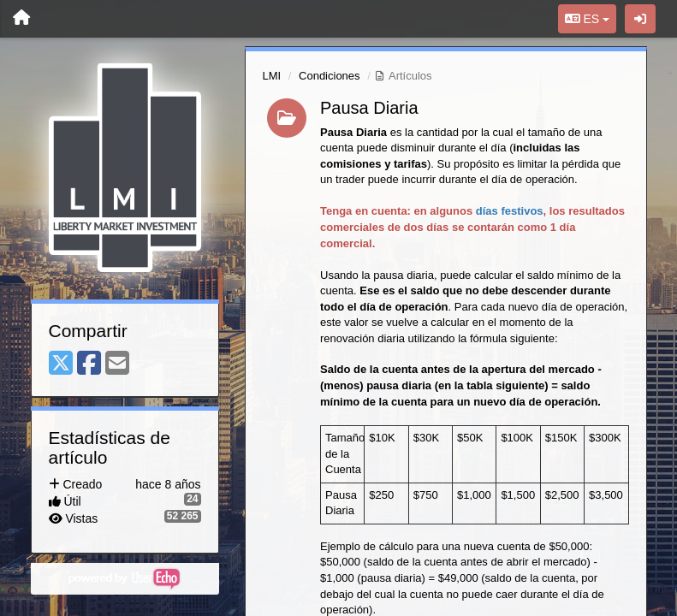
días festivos (510, 211)
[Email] (117, 364)
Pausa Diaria (369, 108)
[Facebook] (89, 364)
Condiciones (330, 76)
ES (587, 19)
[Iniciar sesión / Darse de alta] (640, 19)
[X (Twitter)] (61, 364)
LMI (272, 76)
